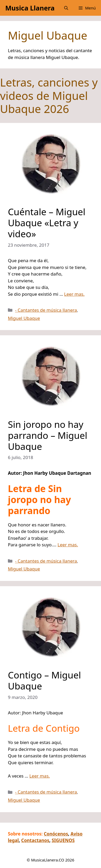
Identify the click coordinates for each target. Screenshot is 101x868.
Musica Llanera (30, 8)
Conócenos (56, 834)
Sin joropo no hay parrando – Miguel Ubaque (48, 435)
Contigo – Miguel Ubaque (44, 680)
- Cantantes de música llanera (46, 310)
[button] (66, 8)
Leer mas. (74, 294)
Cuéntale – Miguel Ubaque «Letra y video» (47, 223)
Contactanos (35, 840)
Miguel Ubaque (24, 318)
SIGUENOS (63, 840)
